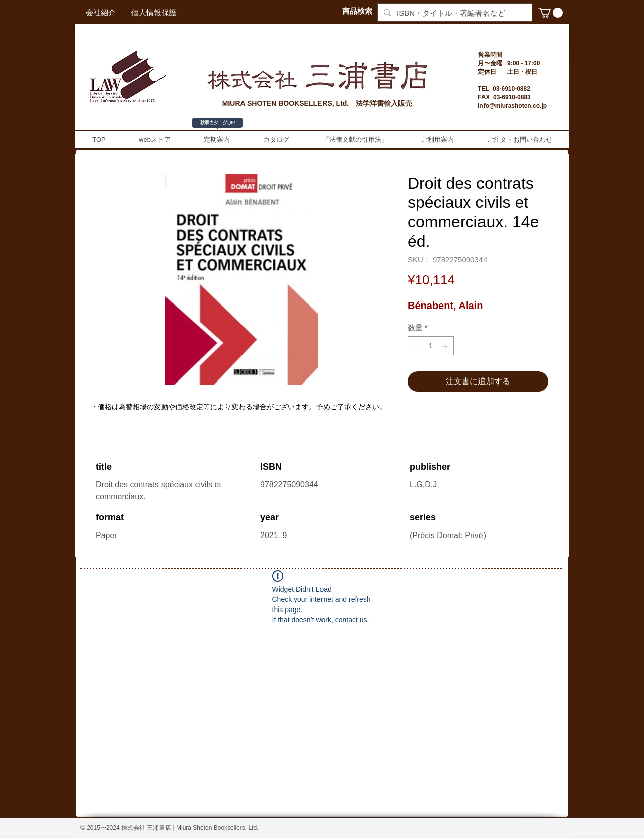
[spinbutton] (431, 346)
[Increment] (446, 346)
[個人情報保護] (154, 12)
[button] (551, 13)
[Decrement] (416, 346)
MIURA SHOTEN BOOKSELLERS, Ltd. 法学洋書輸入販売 (317, 103)
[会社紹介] (101, 12)
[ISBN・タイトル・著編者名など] (454, 13)
